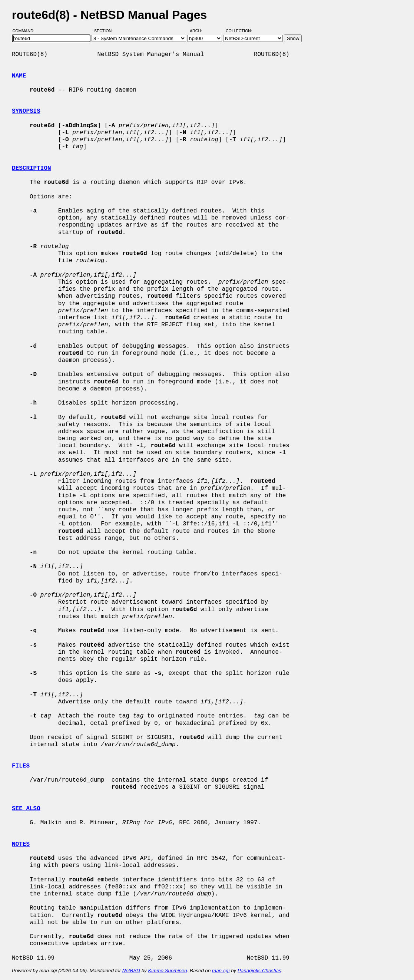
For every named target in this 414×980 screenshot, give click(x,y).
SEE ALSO (26, 809)
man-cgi (221, 971)
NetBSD (131, 971)
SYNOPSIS (26, 111)
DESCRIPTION (32, 168)
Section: (105, 31)
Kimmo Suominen (167, 971)
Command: (26, 31)
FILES (21, 766)
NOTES (21, 844)
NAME (19, 76)
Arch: (199, 31)
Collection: (239, 31)
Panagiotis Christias (259, 971)
